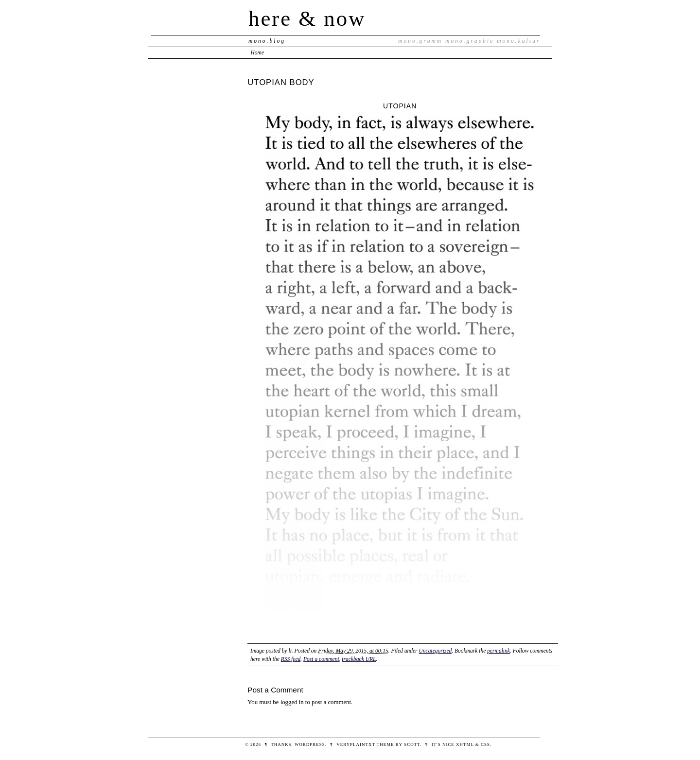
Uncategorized (435, 651)
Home (258, 52)
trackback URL (359, 659)
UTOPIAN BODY (281, 82)
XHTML (465, 744)
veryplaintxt (356, 744)
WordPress (310, 744)
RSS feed (291, 659)
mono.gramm (420, 41)
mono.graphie (470, 41)
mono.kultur (518, 41)
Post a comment (321, 659)
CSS (485, 744)
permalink (499, 651)
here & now (307, 18)
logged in (292, 702)
